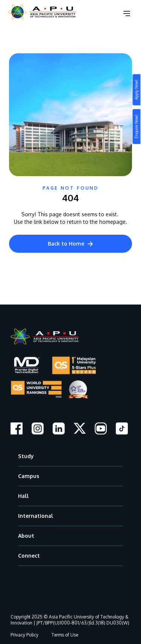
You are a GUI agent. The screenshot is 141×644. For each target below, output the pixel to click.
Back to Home (70, 244)
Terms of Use (65, 635)
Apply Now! (136, 90)
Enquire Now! (136, 127)
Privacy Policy (24, 635)
